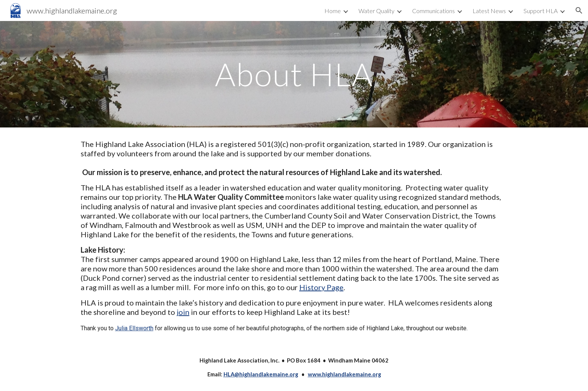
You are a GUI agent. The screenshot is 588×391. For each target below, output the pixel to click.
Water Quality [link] (376, 11)
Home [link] (333, 11)
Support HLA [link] (541, 11)
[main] (294, 74)
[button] (579, 10)
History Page (321, 287)
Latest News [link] (489, 11)
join (183, 312)
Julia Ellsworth (134, 328)
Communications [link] (433, 11)
